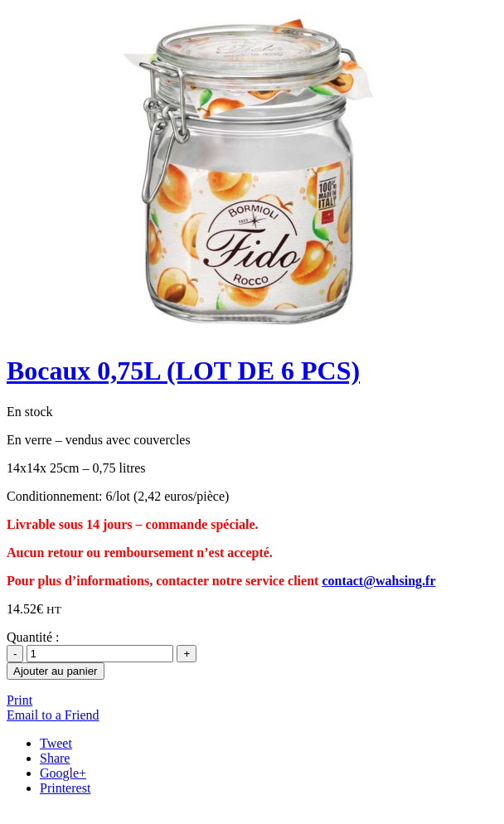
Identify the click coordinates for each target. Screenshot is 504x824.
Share (55, 758)
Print (19, 700)
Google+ (63, 773)
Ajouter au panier (56, 671)
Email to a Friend (53, 715)
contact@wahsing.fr (378, 581)
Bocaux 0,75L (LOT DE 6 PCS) (183, 371)
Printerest (65, 788)
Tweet (56, 743)
